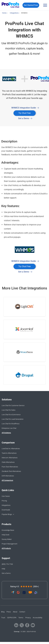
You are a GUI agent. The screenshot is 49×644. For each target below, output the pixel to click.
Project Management (9, 544)
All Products (6, 548)
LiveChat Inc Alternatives (11, 449)
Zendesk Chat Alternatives (11, 471)
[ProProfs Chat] (11, 5)
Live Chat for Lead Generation (13, 419)
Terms (21, 618)
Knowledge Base (8, 530)
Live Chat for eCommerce (11, 415)
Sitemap (17, 632)
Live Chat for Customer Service (13, 405)
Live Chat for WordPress (11, 424)
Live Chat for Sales (9, 410)
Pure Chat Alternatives (10, 467)
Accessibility (38, 618)
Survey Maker (7, 539)
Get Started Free (31, 5)
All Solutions (6, 433)
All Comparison (7, 480)
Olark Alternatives (8, 462)
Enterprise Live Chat (9, 428)
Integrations (6, 505)
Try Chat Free (24, 113)
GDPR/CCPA (12, 618)
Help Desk (5, 535)
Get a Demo (24, 118)
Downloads (6, 510)
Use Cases (6, 496)
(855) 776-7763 (7, 564)
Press (9, 612)
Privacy (28, 618)
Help (3, 569)
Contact (22, 612)
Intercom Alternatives (10, 458)
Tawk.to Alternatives (9, 453)
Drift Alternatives (8, 476)
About (15, 612)
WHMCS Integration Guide (24, 108)
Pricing (4, 501)
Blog (3, 612)
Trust (3, 618)
